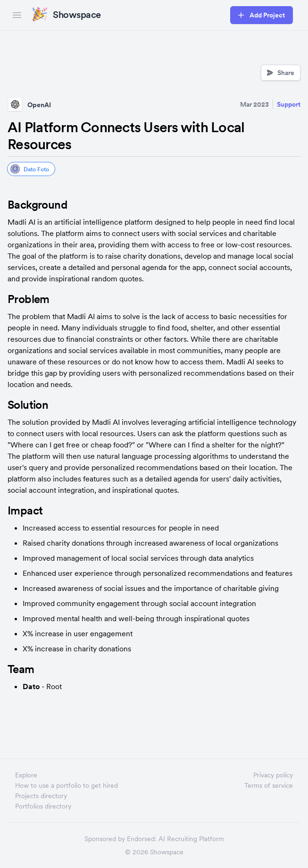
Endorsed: (142, 839)
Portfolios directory (43, 806)
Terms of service (269, 785)
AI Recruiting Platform (191, 839)
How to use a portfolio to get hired (67, 785)
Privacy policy (273, 775)
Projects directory (41, 796)
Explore (26, 775)
